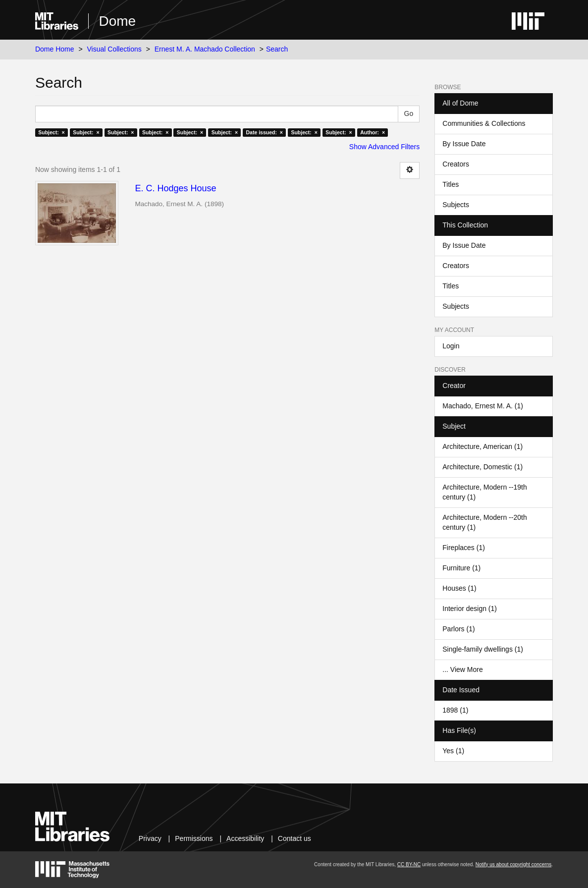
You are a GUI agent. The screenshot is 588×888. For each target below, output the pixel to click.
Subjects (456, 205)
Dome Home (55, 49)
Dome (117, 21)
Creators (456, 164)
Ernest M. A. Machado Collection (205, 49)
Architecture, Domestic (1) (482, 467)
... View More (462, 669)
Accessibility (245, 838)
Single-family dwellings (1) (483, 649)
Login (451, 346)
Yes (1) (453, 751)
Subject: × (51, 132)
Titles (451, 184)
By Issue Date (464, 144)
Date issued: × (265, 132)
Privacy (150, 838)
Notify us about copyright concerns (513, 864)
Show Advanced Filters (384, 147)
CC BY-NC (409, 864)
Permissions (194, 838)
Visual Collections (114, 49)
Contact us (294, 838)
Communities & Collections (484, 123)
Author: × (373, 132)
